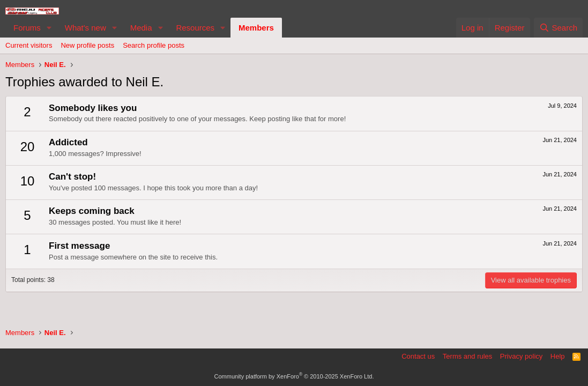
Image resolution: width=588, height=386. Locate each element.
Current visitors (29, 45)
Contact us (418, 356)
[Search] (558, 28)
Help (558, 356)
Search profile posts (154, 45)
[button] (49, 28)
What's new (85, 28)
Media (141, 28)
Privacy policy (521, 356)
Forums (27, 28)
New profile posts (87, 45)
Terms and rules (467, 356)
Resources (195, 28)
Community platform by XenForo (294, 376)
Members (256, 28)
